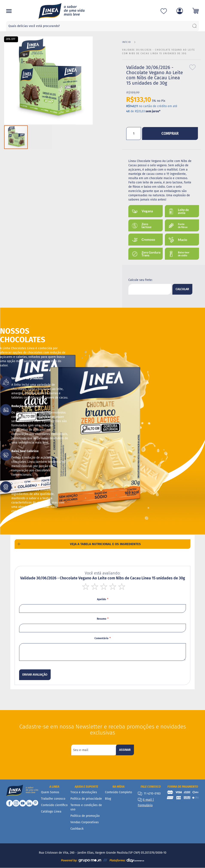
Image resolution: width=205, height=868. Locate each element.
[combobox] (103, 26)
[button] (84, 81)
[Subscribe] (125, 750)
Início (127, 42)
